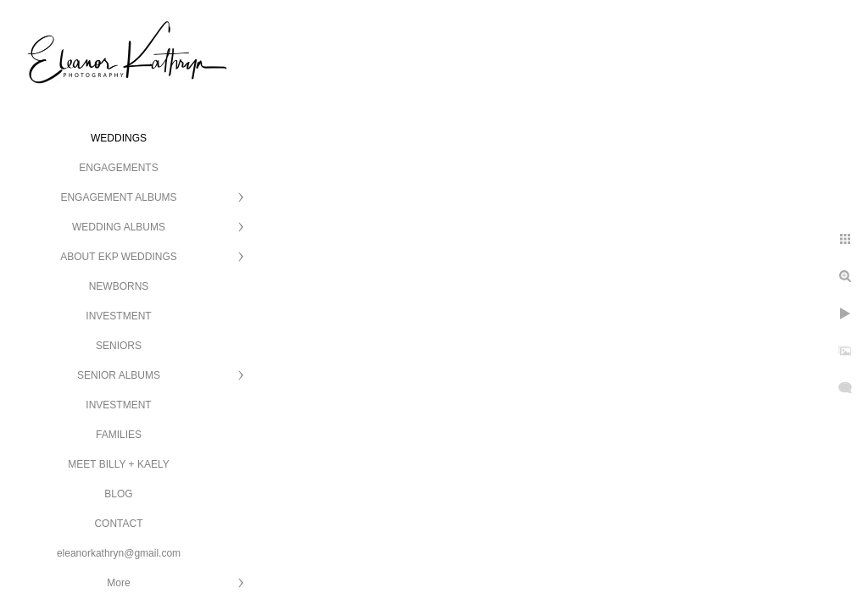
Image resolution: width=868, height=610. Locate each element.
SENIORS (119, 346)
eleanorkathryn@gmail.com (119, 553)
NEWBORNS (119, 286)
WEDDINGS (119, 138)
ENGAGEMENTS (118, 168)
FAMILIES (119, 435)
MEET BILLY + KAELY (119, 464)
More (118, 583)
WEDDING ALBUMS (119, 227)
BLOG (118, 494)
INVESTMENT (118, 316)
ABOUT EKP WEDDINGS (119, 257)
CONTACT (118, 524)
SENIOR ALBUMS (119, 375)
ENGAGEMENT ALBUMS (118, 197)
